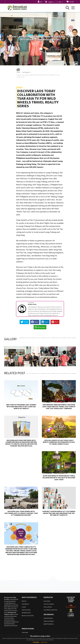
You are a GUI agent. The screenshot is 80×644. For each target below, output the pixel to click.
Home (18, 59)
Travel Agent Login (27, 622)
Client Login (25, 619)
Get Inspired (26, 59)
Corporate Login (26, 628)
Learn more (44, 642)
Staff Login (25, 625)
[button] (50, 2)
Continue (36, 642)
